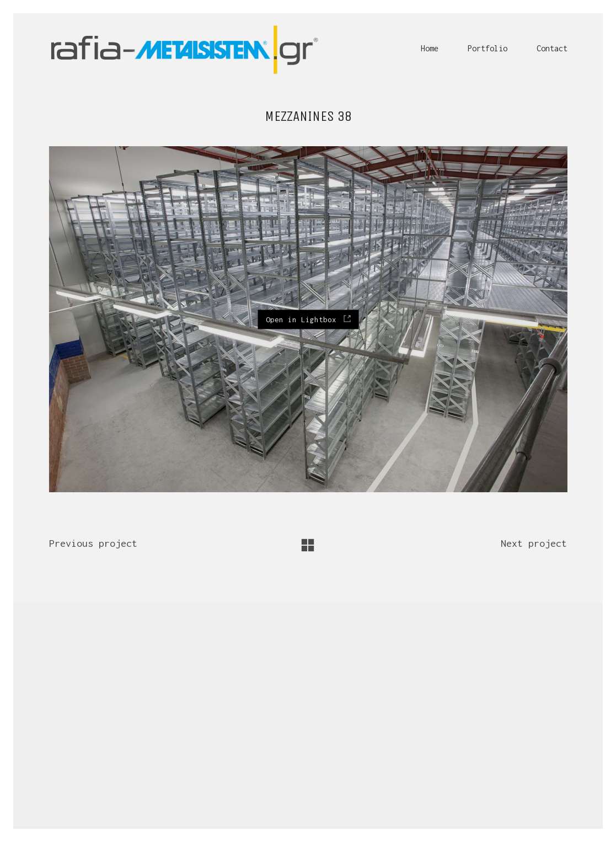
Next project (534, 543)
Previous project (93, 543)
